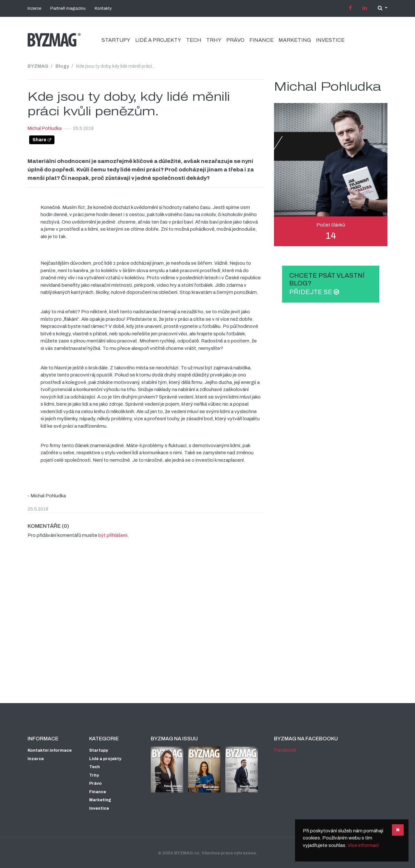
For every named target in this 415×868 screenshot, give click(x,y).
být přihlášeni (113, 535)
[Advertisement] (207, 638)
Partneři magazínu (68, 8)
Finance (261, 40)
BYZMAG (38, 66)
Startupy (116, 40)
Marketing (295, 40)
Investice (330, 40)
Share (39, 140)
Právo (235, 40)
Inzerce (34, 8)
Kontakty (103, 8)
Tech (194, 40)
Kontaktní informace (50, 750)
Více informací (363, 845)
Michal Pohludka (45, 128)
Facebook (285, 750)
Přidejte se (314, 292)
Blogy (62, 66)
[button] (383, 8)
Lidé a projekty (158, 40)
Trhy (214, 40)
